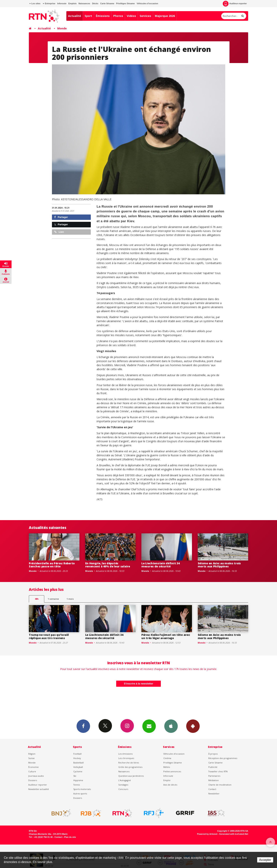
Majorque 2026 (165, 16)
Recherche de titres (129, 763)
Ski (75, 776)
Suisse (31, 758)
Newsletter (214, 794)
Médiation (214, 780)
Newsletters (149, 726)
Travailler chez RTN (218, 771)
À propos (213, 754)
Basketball (78, 763)
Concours (123, 789)
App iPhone (171, 726)
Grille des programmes (130, 767)
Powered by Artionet (207, 834)
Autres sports (80, 794)
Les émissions (125, 754)
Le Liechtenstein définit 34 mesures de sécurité (160, 565)
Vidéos (131, 16)
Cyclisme (78, 771)
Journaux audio (36, 776)
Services (145, 16)
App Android (193, 726)
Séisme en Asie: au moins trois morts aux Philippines (219, 565)
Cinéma (167, 758)
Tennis (77, 785)
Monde (62, 28)
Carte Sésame (107, 3)
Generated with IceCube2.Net (234, 834)
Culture (32, 771)
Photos (118, 16)
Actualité (75, 16)
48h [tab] (37, 599)
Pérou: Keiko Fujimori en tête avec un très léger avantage (166, 636)
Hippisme (78, 780)
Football (77, 754)
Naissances (84, 3)
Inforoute (62, 3)
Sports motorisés (82, 789)
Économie (33, 767)
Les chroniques (126, 758)
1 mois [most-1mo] (70, 599)
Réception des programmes (223, 758)
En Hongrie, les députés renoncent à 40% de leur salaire (108, 565)
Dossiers (33, 780)
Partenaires (214, 776)
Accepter (265, 860)
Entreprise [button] (49, 3)
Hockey (77, 758)
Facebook (83, 726)
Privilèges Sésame (126, 3)
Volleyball (78, 767)
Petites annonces (172, 771)
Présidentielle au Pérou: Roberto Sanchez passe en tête (52, 565)
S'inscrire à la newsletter (138, 684)
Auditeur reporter (38, 785)
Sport (88, 16)
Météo (167, 767)
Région (32, 754)
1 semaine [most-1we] (53, 599)
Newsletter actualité (39, 789)
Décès (95, 3)
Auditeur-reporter (235, 4)
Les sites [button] (35, 3)
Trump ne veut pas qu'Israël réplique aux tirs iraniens (49, 636)
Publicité (213, 767)
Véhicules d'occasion (147, 3)
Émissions (103, 16)
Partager (61, 217)
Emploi (167, 780)
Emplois (72, 3)
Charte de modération (220, 785)
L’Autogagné (125, 780)
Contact (212, 789)
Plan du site (70, 837)
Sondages (123, 785)
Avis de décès (170, 785)
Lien (59, 232)
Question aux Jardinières (131, 776)
